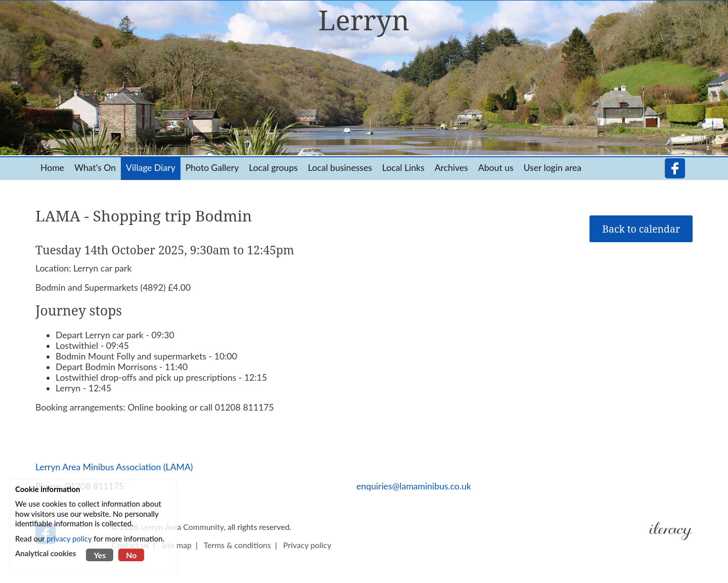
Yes (100, 555)
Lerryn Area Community (182, 527)
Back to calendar (641, 229)
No (131, 555)
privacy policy (69, 539)
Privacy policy (307, 545)
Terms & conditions (237, 545)
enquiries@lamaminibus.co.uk (414, 486)
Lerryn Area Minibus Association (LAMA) (114, 467)
